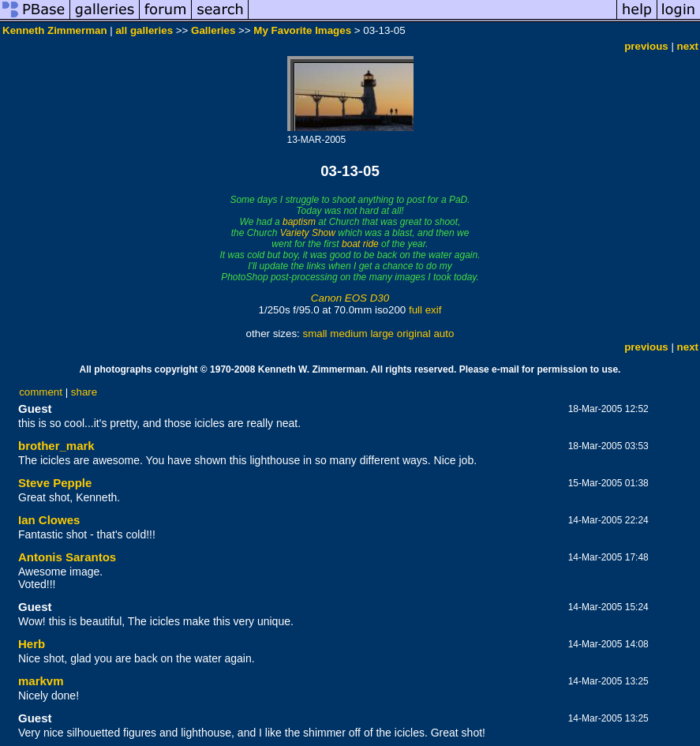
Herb (32, 644)
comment (41, 392)
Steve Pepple (55, 483)
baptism (299, 222)
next (688, 46)
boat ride (360, 244)
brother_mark (56, 446)
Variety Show (308, 233)
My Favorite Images (302, 30)
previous (646, 46)
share (84, 392)
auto (444, 334)
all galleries (144, 30)
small (314, 334)
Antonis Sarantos (67, 557)
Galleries (213, 30)
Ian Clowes (49, 520)
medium (348, 334)
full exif (425, 310)
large (382, 334)
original (414, 334)
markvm (41, 681)
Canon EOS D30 (350, 298)
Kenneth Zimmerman (55, 30)
